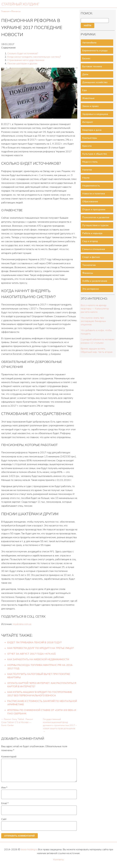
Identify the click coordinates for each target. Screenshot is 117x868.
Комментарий (9, 757)
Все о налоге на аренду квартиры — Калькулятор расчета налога (95, 309)
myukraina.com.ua (22, 624)
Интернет (88, 122)
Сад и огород (90, 241)
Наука (86, 178)
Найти (88, 26)
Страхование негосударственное (26, 60)
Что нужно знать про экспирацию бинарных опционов (93, 321)
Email (5, 807)
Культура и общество (95, 154)
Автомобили (89, 43)
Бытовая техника (92, 66)
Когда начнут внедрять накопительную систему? (34, 57)
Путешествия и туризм (95, 225)
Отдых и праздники (94, 209)
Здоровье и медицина (95, 114)
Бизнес (86, 59)
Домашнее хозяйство (95, 82)
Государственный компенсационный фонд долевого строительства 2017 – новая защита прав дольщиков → (60, 725)
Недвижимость (91, 186)
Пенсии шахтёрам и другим (22, 64)
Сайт (4, 823)
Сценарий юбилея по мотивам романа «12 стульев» (97, 341)
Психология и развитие (96, 217)
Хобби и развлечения (95, 281)
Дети (85, 74)
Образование (90, 202)
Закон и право (90, 106)
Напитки (87, 170)
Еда (84, 90)
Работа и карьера (92, 233)
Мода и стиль (90, 162)
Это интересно (91, 289)
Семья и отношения (94, 249)
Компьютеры (90, 138)
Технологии (89, 265)
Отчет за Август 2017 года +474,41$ (31, 654)
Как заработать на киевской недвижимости (38, 659)
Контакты (59, 863)
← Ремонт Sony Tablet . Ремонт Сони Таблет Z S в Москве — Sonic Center (17, 722)
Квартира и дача (92, 130)
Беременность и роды (95, 51)
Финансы (88, 273)
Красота (87, 146)
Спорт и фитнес (91, 257)
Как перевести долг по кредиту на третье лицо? (41, 648)
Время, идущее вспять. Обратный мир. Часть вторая (97, 350)
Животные (88, 98)
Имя (4, 791)
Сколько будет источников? (23, 53)
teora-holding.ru (29, 853)
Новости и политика (94, 194)
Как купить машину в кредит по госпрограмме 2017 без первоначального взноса (40, 694)
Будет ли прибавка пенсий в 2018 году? (34, 642)
